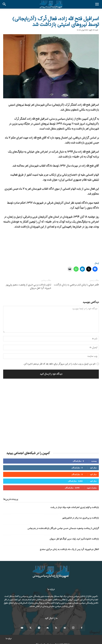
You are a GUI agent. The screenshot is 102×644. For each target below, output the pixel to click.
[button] (97, 4)
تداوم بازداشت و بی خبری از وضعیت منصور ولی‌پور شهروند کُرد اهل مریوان (28, 287)
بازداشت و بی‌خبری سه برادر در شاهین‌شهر (80, 518)
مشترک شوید (92, 488)
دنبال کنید (93, 468)
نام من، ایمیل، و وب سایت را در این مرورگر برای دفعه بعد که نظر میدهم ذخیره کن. (59, 364)
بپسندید (94, 461)
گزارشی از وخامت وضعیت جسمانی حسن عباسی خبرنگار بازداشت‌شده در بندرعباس (63, 528)
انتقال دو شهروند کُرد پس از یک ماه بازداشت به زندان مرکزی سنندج (69, 549)
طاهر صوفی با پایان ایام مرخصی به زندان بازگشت (76, 285)
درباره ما (9, 639)
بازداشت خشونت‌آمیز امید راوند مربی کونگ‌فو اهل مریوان (74, 539)
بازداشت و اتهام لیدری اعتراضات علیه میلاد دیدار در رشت (75, 507)
